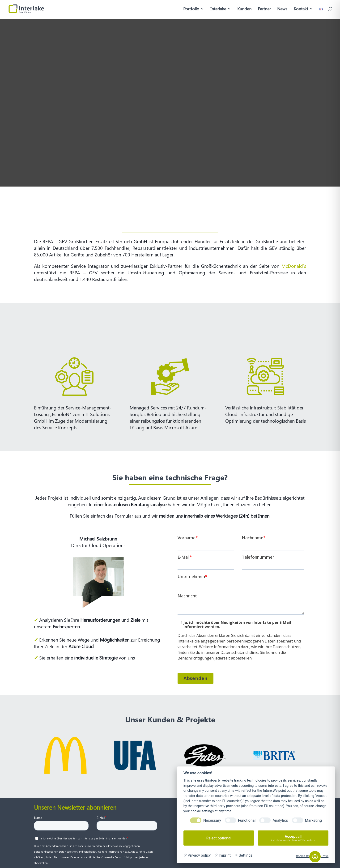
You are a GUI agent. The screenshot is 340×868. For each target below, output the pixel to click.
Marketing (313, 820)
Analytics (280, 820)
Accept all (293, 838)
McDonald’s (293, 266)
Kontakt (301, 9)
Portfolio (191, 9)
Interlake (218, 9)
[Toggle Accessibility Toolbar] (315, 857)
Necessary (212, 820)
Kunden (244, 9)
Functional (247, 820)
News (282, 9)
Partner (264, 9)
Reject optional (219, 838)
